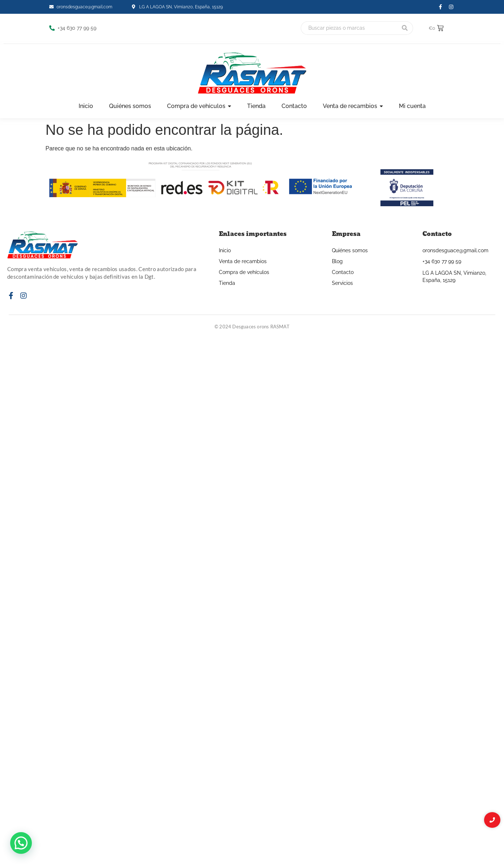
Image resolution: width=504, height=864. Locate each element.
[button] (21, 843)
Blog (337, 261)
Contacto (343, 272)
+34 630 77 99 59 (442, 261)
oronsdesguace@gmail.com (455, 250)
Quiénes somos (350, 250)
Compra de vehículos (244, 272)
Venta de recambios (243, 261)
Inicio (225, 250)
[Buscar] (349, 28)
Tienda (227, 283)
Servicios (342, 283)
